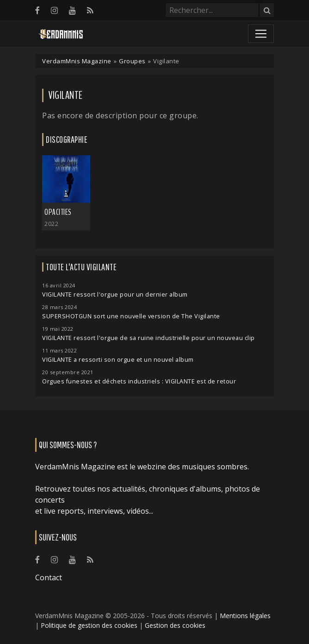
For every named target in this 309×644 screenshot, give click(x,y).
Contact (49, 577)
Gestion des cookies (175, 625)
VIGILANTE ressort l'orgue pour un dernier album (115, 295)
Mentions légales (245, 616)
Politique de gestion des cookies (89, 625)
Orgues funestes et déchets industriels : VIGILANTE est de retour (139, 381)
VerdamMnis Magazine (77, 61)
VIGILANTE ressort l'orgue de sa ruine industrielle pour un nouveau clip (148, 338)
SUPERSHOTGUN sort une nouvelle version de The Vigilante (131, 316)
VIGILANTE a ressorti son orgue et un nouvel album (118, 360)
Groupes (132, 61)
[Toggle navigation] (261, 34)
